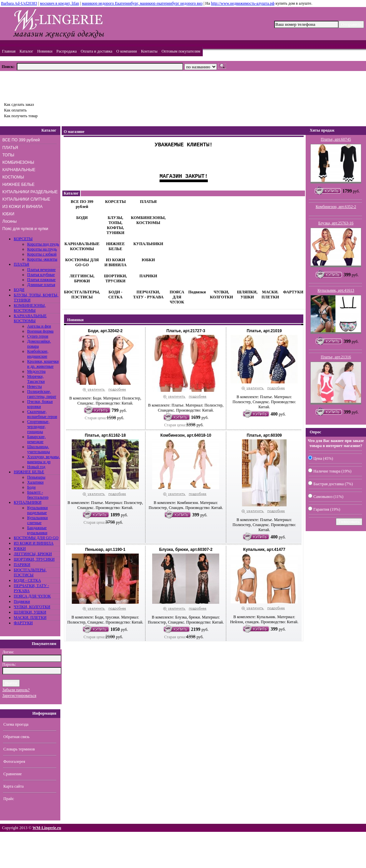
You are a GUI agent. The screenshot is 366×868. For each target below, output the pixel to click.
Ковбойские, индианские (38, 354)
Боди (31, 487)
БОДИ (19, 290)
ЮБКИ (8, 214)
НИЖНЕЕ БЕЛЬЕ (18, 185)
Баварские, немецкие (36, 439)
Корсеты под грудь (43, 244)
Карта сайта (14, 786)
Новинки (45, 51)
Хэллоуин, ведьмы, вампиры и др (43, 459)
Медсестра (36, 371)
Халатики (35, 482)
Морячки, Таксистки (36, 379)
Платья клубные (41, 275)
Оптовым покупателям (181, 51)
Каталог (26, 51)
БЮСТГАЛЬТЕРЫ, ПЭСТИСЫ (30, 572)
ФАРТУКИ (23, 623)
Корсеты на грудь (42, 249)
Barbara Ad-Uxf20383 (19, 3)
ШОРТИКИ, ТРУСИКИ (34, 559)
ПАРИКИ (22, 565)
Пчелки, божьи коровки (40, 404)
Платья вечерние (41, 270)
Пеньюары (36, 477)
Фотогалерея (14, 762)
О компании (127, 51)
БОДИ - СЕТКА (27, 580)
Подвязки (22, 601)
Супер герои (38, 336)
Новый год (36, 467)
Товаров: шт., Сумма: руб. (32, 84)
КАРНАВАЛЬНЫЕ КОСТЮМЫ (19, 173)
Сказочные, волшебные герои (42, 414)
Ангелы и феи (39, 326)
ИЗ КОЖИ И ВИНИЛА (22, 207)
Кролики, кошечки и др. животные (43, 364)
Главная (9, 51)
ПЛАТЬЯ (10, 148)
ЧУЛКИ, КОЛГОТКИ (32, 607)
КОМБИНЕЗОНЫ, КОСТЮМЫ (30, 308)
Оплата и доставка (97, 51)
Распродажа (66, 51)
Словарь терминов (19, 749)
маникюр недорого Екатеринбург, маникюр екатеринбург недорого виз (142, 3)
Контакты (149, 51)
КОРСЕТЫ (23, 239)
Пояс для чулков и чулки (25, 229)
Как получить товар (21, 116)
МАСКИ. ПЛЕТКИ (30, 618)
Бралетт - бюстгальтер (38, 495)
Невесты (35, 386)
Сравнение (13, 774)
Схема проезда (16, 724)
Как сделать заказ (19, 104)
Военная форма (40, 331)
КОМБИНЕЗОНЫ (18, 162)
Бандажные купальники (37, 530)
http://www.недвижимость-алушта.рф (243, 3)
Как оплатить (15, 110)
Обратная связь (16, 737)
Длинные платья (41, 285)
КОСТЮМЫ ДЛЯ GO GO (36, 538)
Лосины (10, 221)
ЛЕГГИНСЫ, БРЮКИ (33, 554)
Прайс (9, 799)
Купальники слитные (38, 520)
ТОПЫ (8, 155)
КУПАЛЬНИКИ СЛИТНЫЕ (26, 199)
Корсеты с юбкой (42, 254)
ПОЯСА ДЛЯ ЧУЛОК (32, 596)
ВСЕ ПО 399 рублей (21, 140)
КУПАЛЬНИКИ (28, 502)
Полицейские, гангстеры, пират (42, 394)
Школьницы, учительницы (39, 449)
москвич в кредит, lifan (59, 3)
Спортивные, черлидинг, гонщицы (38, 427)
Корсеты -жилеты (42, 259)
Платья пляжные (41, 280)
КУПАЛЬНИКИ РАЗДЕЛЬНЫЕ (30, 192)
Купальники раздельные (38, 510)
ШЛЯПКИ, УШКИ (30, 612)
